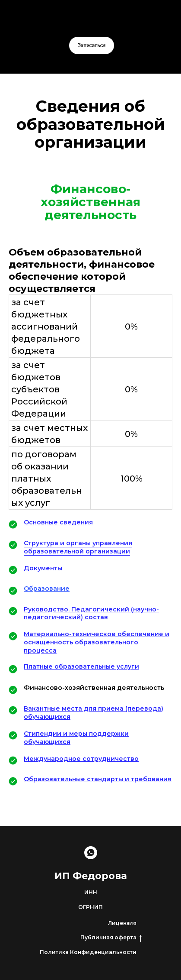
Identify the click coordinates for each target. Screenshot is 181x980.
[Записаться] (91, 853)
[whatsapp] (91, 19)
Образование (47, 589)
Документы (43, 568)
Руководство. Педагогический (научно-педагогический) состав (91, 613)
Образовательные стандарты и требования (98, 779)
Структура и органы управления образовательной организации (78, 547)
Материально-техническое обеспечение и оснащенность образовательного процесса (97, 642)
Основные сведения (58, 522)
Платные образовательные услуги (81, 666)
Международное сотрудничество (81, 759)
